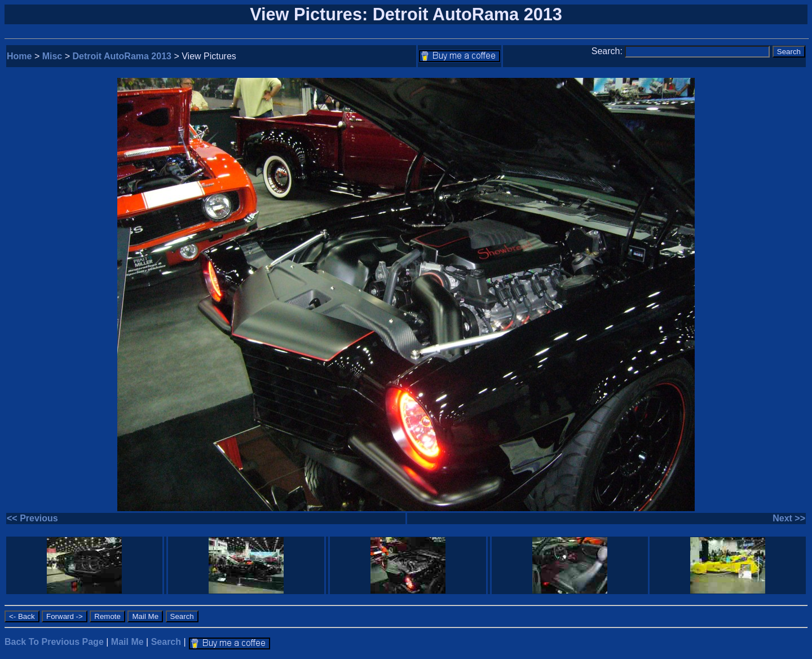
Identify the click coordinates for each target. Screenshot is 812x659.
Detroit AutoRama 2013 (122, 56)
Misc (52, 56)
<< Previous (32, 518)
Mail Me (127, 642)
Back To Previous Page (54, 642)
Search (166, 642)
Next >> (789, 518)
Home (19, 56)
